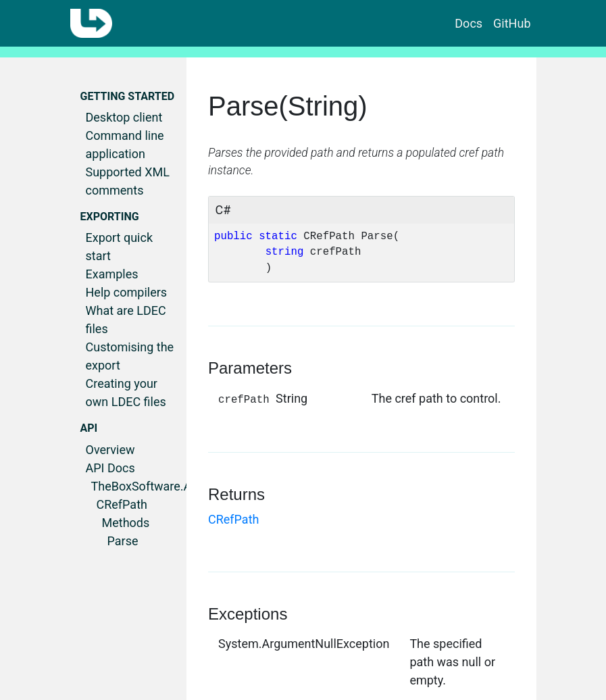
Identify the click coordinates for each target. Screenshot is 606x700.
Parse (123, 541)
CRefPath (122, 504)
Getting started (128, 96)
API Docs (110, 468)
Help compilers (127, 292)
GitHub (512, 23)
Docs (469, 23)
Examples (112, 274)
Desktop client (124, 117)
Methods (126, 523)
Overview (110, 450)
